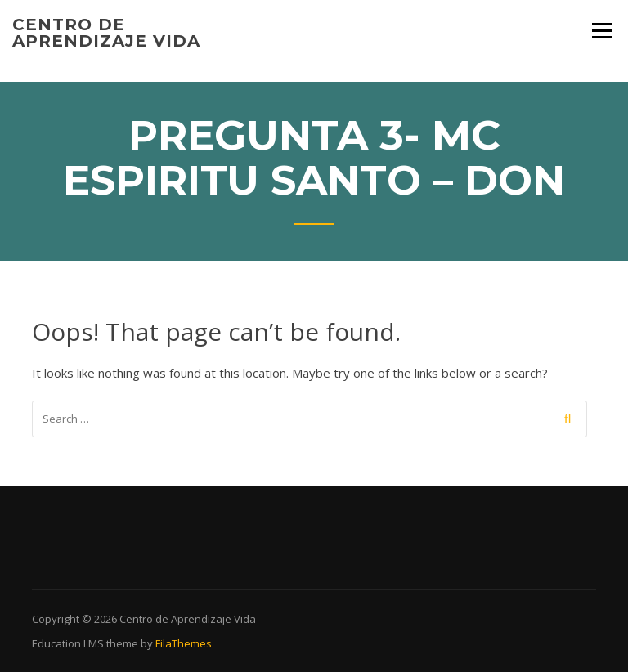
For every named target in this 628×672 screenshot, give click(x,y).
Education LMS (68, 643)
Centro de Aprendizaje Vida (106, 33)
